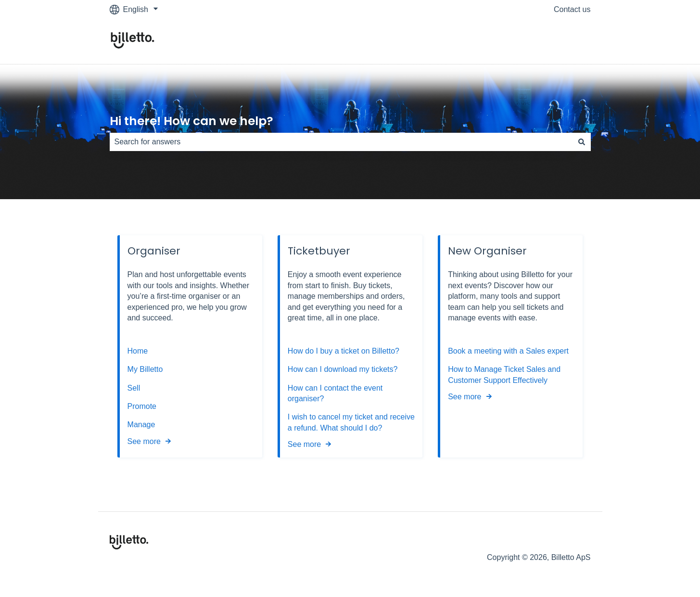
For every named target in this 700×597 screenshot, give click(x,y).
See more (144, 441)
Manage (141, 425)
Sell (134, 388)
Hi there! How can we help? (191, 121)
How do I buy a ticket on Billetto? (344, 351)
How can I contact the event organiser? (335, 393)
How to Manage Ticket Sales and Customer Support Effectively (504, 375)
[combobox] (341, 142)
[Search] (582, 142)
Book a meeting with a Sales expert (508, 351)
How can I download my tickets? (343, 369)
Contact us (572, 9)
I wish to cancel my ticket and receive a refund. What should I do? (351, 422)
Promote (142, 406)
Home (138, 351)
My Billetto (145, 369)
